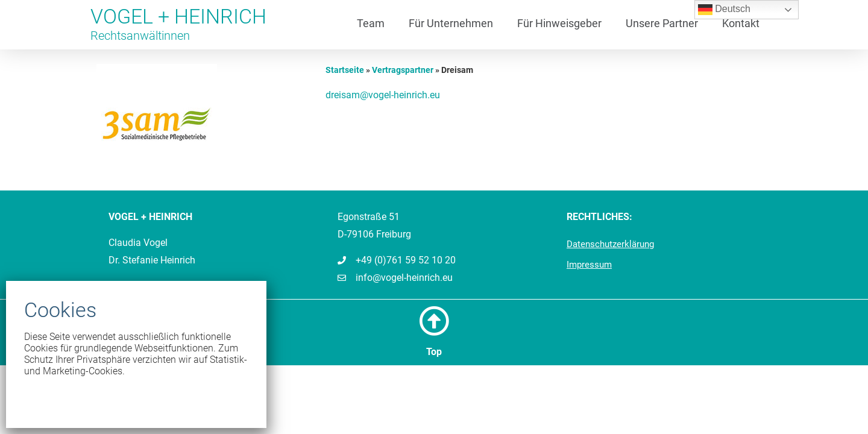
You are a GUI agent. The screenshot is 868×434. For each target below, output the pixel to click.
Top (434, 352)
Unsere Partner (662, 23)
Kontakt (741, 23)
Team (371, 23)
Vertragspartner (403, 70)
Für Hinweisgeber (559, 23)
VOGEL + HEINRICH (178, 16)
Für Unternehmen (451, 23)
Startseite (345, 70)
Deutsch (724, 10)
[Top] (434, 321)
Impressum (589, 265)
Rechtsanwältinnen (140, 36)
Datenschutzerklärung (610, 244)
